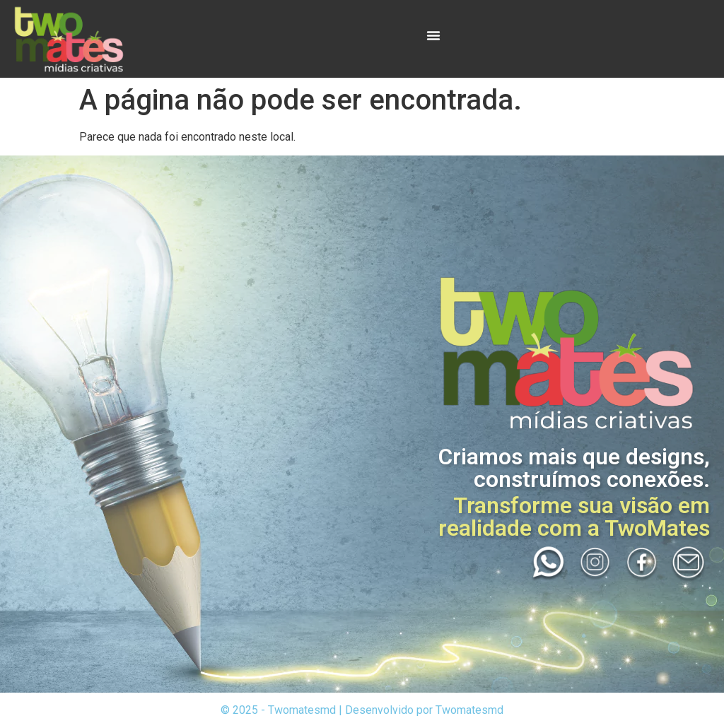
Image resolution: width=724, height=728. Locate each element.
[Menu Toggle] (433, 35)
